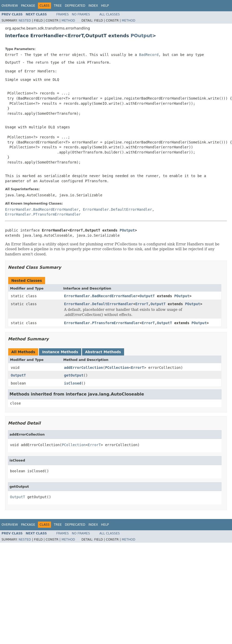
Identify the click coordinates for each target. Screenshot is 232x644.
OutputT (147, 296)
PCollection (117, 368)
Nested (25, 21)
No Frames (81, 14)
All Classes (110, 14)
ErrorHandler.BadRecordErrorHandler (42, 209)
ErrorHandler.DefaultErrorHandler (117, 209)
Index (93, 6)
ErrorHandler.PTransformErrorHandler (43, 214)
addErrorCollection (84, 368)
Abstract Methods (103, 352)
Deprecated (75, 6)
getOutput (74, 375)
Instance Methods (60, 352)
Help (105, 6)
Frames (63, 14)
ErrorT (142, 304)
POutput (142, 36)
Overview (10, 6)
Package (28, 6)
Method (68, 21)
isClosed (73, 383)
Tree (58, 6)
